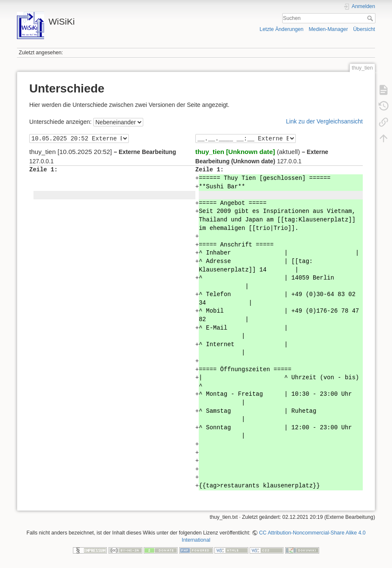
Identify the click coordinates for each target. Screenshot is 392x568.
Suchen (371, 18)
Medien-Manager (328, 29)
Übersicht (364, 29)
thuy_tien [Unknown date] (235, 152)
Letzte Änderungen (282, 29)
